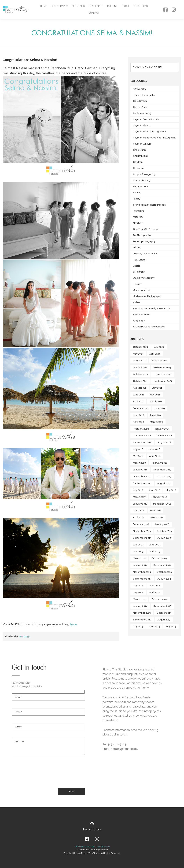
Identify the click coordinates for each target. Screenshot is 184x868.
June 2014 (155, 586)
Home (43, 6)
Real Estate (96, 6)
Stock (125, 6)
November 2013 (142, 613)
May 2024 (138, 354)
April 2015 (155, 551)
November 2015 (142, 531)
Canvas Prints (140, 107)
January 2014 (140, 606)
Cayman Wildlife (142, 144)
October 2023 (140, 374)
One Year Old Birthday (146, 229)
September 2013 (142, 620)
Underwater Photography (147, 296)
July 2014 (138, 586)
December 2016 (162, 504)
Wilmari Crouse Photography (149, 327)
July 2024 (159, 347)
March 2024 (139, 361)
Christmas (138, 168)
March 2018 (139, 463)
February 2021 (141, 408)
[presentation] (38, 775)
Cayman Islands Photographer (150, 132)
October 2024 (141, 347)
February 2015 (160, 558)
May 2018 (138, 456)
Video (136, 302)
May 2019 (156, 415)
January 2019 (162, 429)
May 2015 (138, 551)
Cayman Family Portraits (146, 119)
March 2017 (139, 497)
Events (137, 193)
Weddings (78, 6)
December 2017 (162, 470)
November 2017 (142, 476)
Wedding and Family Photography (152, 308)
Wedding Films (141, 315)
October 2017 (164, 476)
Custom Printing (142, 180)
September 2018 (142, 442)
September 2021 (163, 381)
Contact (94, 13)
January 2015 (140, 565)
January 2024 (140, 367)
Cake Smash (140, 101)
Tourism (138, 284)
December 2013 (162, 606)
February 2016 (141, 524)
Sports (136, 266)
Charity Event (140, 156)
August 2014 (164, 579)
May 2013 (171, 626)
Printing (112, 6)
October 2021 (140, 381)
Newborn (138, 223)
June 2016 (139, 511)
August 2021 (140, 388)
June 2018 (155, 449)
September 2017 (142, 483)
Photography (59, 6)
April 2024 (155, 354)
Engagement (140, 186)
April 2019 (139, 422)
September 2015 (142, 538)
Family (137, 199)
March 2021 (156, 401)
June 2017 (154, 490)
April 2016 (139, 517)
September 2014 (142, 579)
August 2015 (164, 538)
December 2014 (162, 565)
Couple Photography (144, 174)
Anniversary (140, 89)
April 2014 (155, 592)
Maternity (138, 217)
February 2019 (141, 429)
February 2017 (159, 497)
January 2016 (162, 524)
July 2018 (138, 449)
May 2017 (171, 490)
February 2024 (160, 361)
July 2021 (157, 388)
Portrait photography (144, 241)
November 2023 (162, 367)
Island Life (139, 211)
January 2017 (140, 504)
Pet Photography (142, 235)
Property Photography (145, 254)
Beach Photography (144, 95)
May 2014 (138, 592)
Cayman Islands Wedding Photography (154, 138)
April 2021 (138, 401)
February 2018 (160, 463)
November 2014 (142, 572)
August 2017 (164, 483)
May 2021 (155, 395)
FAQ (146, 6)
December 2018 (142, 436)
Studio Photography (144, 278)
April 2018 (155, 456)
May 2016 (156, 511)
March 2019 (156, 422)
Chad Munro (140, 150)
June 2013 (154, 626)
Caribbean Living (142, 113)
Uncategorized (141, 290)
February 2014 (160, 599)
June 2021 (139, 395)
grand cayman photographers (150, 205)
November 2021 (163, 374)
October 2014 (164, 572)
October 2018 (164, 436)
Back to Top (92, 829)
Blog (136, 6)
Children (138, 162)
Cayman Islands (142, 125)
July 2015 (138, 545)
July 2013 (138, 626)
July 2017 (138, 490)
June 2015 (155, 545)
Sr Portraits (139, 272)
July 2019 (160, 408)
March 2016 (156, 517)
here (74, 624)
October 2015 (164, 531)
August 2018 (164, 442)
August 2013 (164, 620)
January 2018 (140, 470)
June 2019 (139, 415)
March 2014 (139, 599)
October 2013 (164, 613)
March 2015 (139, 558)
